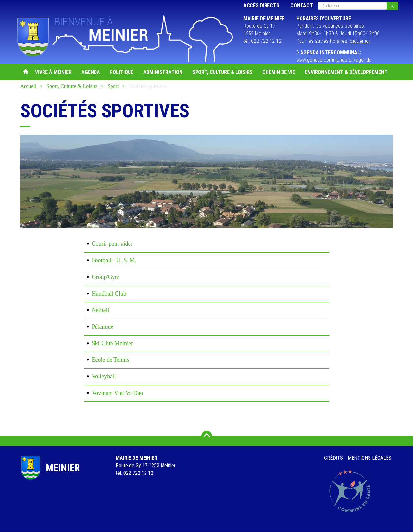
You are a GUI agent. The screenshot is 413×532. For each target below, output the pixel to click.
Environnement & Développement (346, 72)
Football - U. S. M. (114, 260)
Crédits (334, 458)
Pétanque (103, 327)
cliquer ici (360, 41)
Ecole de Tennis (111, 360)
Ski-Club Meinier (113, 343)
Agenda (91, 72)
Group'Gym (106, 277)
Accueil (25, 72)
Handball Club (109, 294)
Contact (302, 5)
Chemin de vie (279, 72)
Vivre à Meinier (53, 72)
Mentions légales (370, 458)
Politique (122, 72)
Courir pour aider (112, 244)
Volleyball (104, 376)
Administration (163, 72)
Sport (113, 86)
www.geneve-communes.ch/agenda (334, 60)
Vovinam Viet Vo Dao (118, 393)
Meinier (63, 467)
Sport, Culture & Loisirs (222, 72)
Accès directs (261, 5)
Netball (101, 310)
